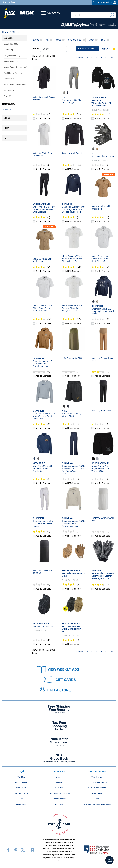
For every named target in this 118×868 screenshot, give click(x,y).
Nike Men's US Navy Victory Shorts (72, 415)
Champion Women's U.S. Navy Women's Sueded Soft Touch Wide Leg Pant (74, 470)
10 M (105, 40)
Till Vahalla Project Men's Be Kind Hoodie (103, 104)
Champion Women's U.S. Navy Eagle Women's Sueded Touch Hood (74, 209)
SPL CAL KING (77, 40)
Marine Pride (11, 61)
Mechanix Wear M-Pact (43, 627)
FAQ (97, 799)
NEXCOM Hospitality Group (59, 793)
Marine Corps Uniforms (15, 67)
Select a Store (9, 2)
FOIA (21, 799)
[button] (109, 860)
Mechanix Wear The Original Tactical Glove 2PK (72, 629)
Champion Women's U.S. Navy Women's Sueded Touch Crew (44, 416)
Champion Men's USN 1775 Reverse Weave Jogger (43, 523)
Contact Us (21, 788)
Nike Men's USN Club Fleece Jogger (72, 101)
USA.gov (59, 804)
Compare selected (88, 49)
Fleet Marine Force (13, 73)
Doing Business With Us (97, 782)
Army (7, 96)
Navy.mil (59, 782)
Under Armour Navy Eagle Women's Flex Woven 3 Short (101, 469)
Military (16, 32)
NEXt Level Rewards (97, 788)
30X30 (60, 40)
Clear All (7, 110)
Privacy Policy (21, 782)
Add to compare (43, 119)
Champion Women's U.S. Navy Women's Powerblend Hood (74, 523)
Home (5, 32)
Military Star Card (59, 799)
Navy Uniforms (12, 56)
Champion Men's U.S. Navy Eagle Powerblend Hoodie (102, 311)
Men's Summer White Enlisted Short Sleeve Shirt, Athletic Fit (72, 259)
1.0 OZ (38, 40)
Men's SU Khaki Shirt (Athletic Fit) (42, 260)
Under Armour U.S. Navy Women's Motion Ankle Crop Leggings (44, 209)
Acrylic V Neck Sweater (73, 153)
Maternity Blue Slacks (101, 411)
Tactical (8, 50)
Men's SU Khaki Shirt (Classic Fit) (101, 208)
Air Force (9, 90)
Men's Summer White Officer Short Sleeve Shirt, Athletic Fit (42, 308)
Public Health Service (15, 85)
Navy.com (59, 777)
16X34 (93, 40)
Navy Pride (11, 44)
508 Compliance (21, 793)
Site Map (21, 777)
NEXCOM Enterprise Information (97, 804)
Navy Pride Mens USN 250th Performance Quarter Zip (43, 469)
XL (49, 40)
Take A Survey (97, 793)
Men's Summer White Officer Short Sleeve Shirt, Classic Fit (101, 259)
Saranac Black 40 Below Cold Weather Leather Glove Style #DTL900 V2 (103, 576)
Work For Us (97, 777)
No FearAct (21, 804)
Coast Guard (11, 79)
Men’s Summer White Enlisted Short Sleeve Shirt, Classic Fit (72, 308)
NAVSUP (59, 788)
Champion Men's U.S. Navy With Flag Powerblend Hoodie (43, 364)
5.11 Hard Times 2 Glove (103, 156)
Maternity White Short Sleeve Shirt (43, 154)
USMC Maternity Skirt (72, 358)
